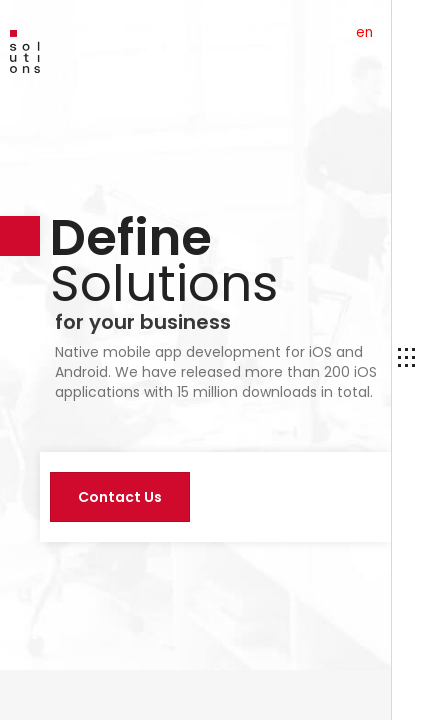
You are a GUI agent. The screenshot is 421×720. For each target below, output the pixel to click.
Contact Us (120, 497)
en (364, 32)
